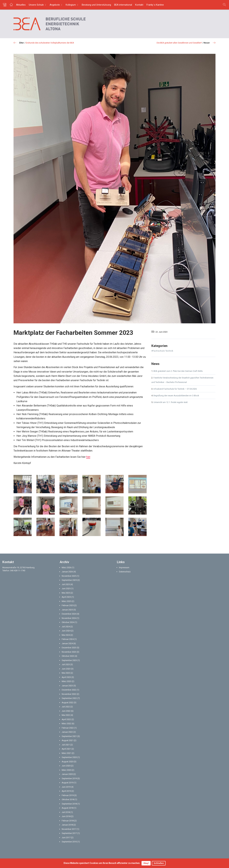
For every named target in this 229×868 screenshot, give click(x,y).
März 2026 (66, 567)
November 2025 (69, 576)
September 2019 (69, 778)
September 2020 (69, 757)
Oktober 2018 (68, 799)
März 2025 (66, 601)
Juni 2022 (66, 711)
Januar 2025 (67, 610)
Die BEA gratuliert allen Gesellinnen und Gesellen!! (179, 43)
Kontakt (139, 5)
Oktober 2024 (68, 622)
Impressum (124, 567)
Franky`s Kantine (155, 5)
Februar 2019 (68, 795)
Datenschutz (125, 572)
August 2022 (68, 703)
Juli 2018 (66, 812)
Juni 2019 (66, 787)
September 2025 (69, 580)
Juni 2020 (66, 766)
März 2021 (66, 753)
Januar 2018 (67, 825)
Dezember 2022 (69, 690)
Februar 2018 (68, 821)
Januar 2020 (67, 774)
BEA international (123, 5)
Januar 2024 (67, 643)
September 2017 (69, 833)
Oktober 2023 (68, 656)
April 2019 (66, 791)
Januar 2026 (67, 572)
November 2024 (69, 618)
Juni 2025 (66, 589)
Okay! (146, 863)
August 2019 (68, 783)
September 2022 (69, 698)
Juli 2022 (66, 707)
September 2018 (69, 804)
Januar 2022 (67, 732)
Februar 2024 (68, 639)
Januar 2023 (67, 686)
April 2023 (66, 677)
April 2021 (66, 749)
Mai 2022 (66, 715)
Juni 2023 (66, 669)
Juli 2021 (66, 745)
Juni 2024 (66, 631)
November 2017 (69, 829)
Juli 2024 (66, 627)
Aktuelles (21, 5)
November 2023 (69, 652)
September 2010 (69, 842)
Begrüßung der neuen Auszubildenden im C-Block (176, 396)
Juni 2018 (66, 816)
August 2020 (68, 762)
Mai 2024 (66, 635)
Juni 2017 (66, 838)
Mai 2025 (66, 593)
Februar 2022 (68, 728)
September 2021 (69, 736)
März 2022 (66, 724)
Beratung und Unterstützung (96, 5)
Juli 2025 (66, 584)
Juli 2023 (66, 664)
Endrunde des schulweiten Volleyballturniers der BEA (50, 43)
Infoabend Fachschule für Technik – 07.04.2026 (175, 389)
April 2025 (66, 597)
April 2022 (66, 719)
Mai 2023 (66, 673)
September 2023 (69, 660)
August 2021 (68, 740)
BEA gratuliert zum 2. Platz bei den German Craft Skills (178, 371)
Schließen (159, 863)
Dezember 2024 (69, 614)
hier (88, 457)
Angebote (55, 5)
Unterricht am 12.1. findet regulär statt (171, 402)
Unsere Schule (36, 5)
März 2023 (66, 681)
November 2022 (69, 694)
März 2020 (66, 770)
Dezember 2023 (69, 648)
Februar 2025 (68, 605)
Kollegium (71, 5)
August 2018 (68, 808)
